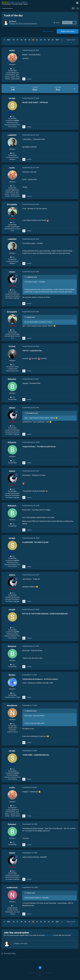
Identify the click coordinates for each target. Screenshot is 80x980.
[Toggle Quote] (25, 277)
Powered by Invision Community (40, 977)
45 (49, 40)
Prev (9, 40)
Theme (31, 973)
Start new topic (48, 31)
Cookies (49, 973)
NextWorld (12, 705)
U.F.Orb (12, 346)
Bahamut (12, 379)
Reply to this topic (68, 31)
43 (41, 40)
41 (33, 40)
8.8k (12, 153)
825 (12, 365)
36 (13, 40)
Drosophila (12, 204)
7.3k (12, 69)
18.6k (12, 290)
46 (53, 40)
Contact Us (40, 973)
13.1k (12, 116)
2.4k (12, 724)
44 (45, 40)
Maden (12, 675)
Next (57, 40)
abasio (12, 272)
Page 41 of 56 (71, 41)
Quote (29, 79)
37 (17, 40)
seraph (12, 98)
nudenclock (12, 888)
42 (37, 40)
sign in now (49, 935)
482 (12, 693)
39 (25, 40)
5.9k (12, 223)
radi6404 (12, 135)
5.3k (12, 397)
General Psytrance (30, 24)
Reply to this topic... (21, 944)
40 (29, 40)
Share (57, 23)
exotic (12, 50)
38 (21, 40)
